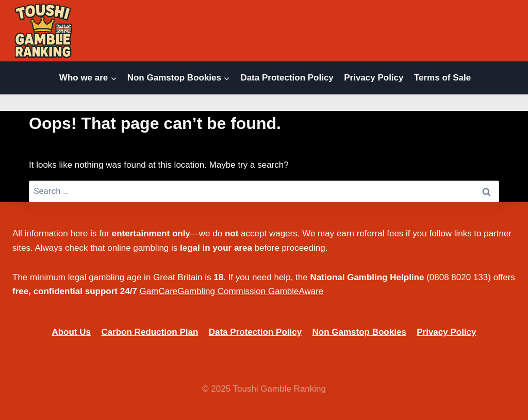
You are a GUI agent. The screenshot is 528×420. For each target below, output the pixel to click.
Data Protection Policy (287, 78)
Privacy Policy (374, 78)
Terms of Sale (442, 78)
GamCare (159, 291)
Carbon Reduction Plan (150, 332)
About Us (71, 332)
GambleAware (296, 291)
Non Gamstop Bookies (359, 332)
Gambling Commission (221, 291)
